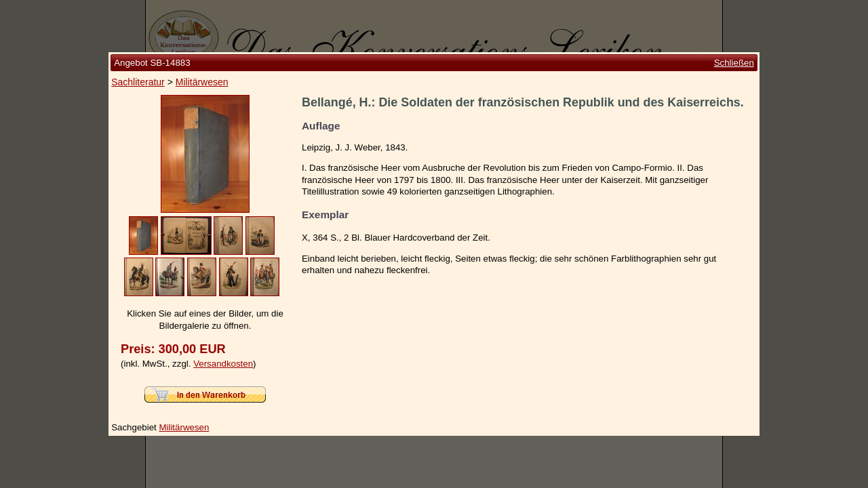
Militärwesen (202, 82)
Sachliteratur (138, 82)
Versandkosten (223, 364)
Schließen (734, 63)
